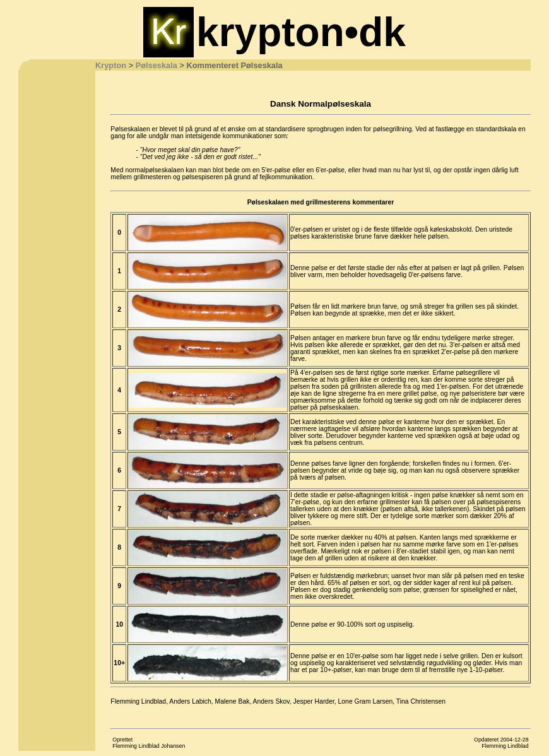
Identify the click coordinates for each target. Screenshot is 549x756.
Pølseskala (156, 65)
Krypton (111, 65)
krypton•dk (301, 32)
